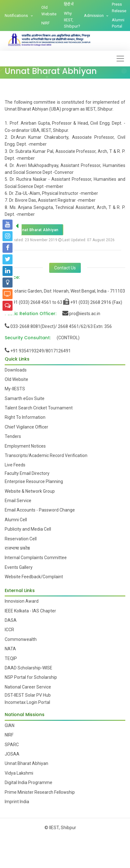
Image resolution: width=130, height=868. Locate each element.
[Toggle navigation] (120, 59)
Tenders (13, 436)
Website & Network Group (30, 491)
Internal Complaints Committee (36, 558)
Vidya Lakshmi (19, 773)
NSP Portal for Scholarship (31, 677)
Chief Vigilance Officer (26, 427)
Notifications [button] (17, 16)
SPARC (12, 745)
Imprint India (17, 802)
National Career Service (28, 687)
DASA (11, 620)
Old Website (49, 11)
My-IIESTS (15, 389)
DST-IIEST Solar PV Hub (28, 695)
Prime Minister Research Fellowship (40, 792)
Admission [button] (94, 16)
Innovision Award (22, 601)
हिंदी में (69, 4)
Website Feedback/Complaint (34, 577)
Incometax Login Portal (27, 702)
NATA (10, 649)
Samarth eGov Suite (25, 398)
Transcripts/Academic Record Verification (46, 455)
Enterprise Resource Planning (34, 481)
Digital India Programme (29, 782)
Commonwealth (21, 639)
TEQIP (11, 658)
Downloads (16, 370)
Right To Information (25, 417)
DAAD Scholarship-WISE (29, 668)
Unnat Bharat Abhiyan (34, 230)
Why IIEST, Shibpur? (72, 20)
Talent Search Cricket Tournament (39, 408)
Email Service (18, 501)
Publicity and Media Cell (28, 529)
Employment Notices (25, 446)
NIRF (46, 23)
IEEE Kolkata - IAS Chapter (30, 611)
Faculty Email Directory (27, 473)
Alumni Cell (16, 520)
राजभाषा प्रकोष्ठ (17, 548)
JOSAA (12, 754)
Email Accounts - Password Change (40, 510)
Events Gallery (19, 567)
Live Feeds (15, 465)
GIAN (10, 725)
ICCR (9, 630)
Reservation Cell (21, 539)
